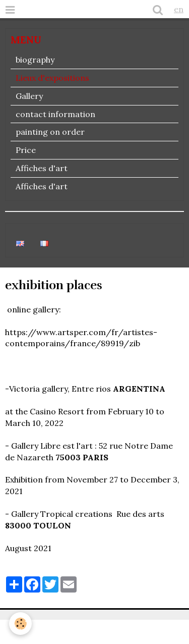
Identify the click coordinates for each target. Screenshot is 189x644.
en (179, 9)
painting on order (50, 132)
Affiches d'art (42, 168)
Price (26, 150)
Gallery (29, 96)
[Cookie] (20, 624)
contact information (55, 114)
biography (35, 60)
